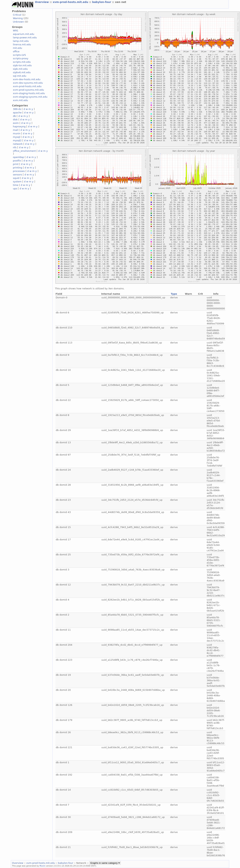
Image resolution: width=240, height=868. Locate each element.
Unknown (18, 22)
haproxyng (19, 127)
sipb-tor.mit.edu (22, 65)
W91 (16, 31)
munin (17, 133)
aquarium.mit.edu (24, 34)
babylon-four (102, 2)
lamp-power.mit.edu (25, 38)
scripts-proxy (21, 58)
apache (17, 113)
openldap (18, 157)
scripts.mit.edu (22, 62)
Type (174, 294)
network (18, 144)
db (14, 116)
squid (16, 178)
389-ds (17, 109)
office (16, 51)
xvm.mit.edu (20, 100)
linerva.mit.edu (22, 44)
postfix (17, 161)
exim (16, 123)
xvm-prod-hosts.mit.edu (71, 2)
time (16, 185)
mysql (16, 137)
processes (19, 171)
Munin (42, 866)
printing (17, 168)
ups (15, 189)
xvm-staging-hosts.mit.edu (29, 93)
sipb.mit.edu (20, 69)
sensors (17, 175)
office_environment (24, 151)
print (16, 164)
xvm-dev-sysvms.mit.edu (28, 83)
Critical (17, 15)
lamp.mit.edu (21, 41)
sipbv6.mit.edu (22, 72)
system (17, 182)
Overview (42, 2)
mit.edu (17, 48)
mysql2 (17, 140)
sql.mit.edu (20, 76)
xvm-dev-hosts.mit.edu (27, 79)
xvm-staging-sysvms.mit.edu (30, 97)
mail (15, 130)
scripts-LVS (19, 55)
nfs (15, 147)
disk (15, 120)
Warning (18, 18)
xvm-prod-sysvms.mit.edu (28, 90)
